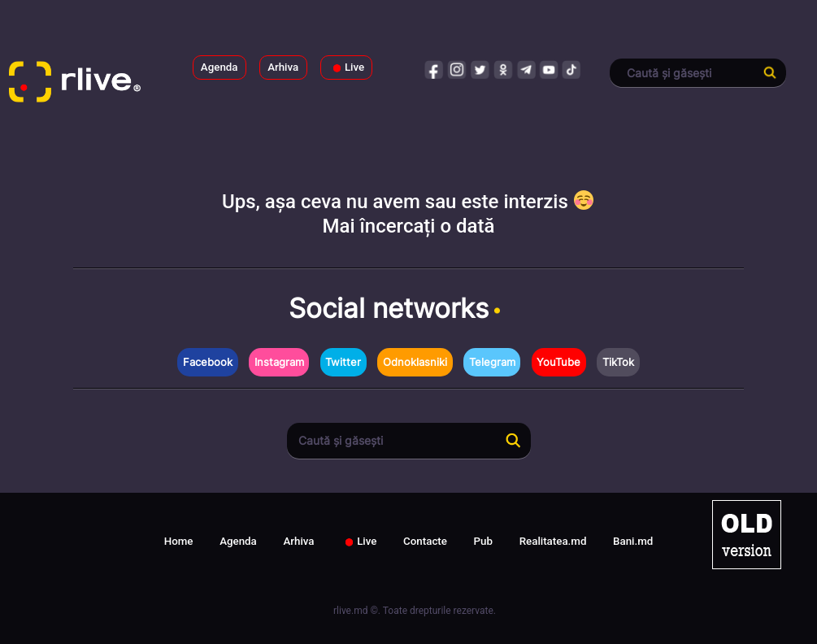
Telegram (492, 362)
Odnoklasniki (415, 362)
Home (179, 541)
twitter (480, 69)
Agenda (219, 67)
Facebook (208, 362)
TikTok (618, 362)
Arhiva (283, 67)
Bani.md (633, 541)
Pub (483, 541)
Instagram (279, 362)
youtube (549, 69)
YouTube (558, 362)
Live (346, 67)
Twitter (343, 362)
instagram (457, 69)
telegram (526, 69)
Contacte (425, 541)
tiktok (572, 69)
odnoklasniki (503, 69)
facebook (435, 69)
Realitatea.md (553, 541)
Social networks (397, 308)
